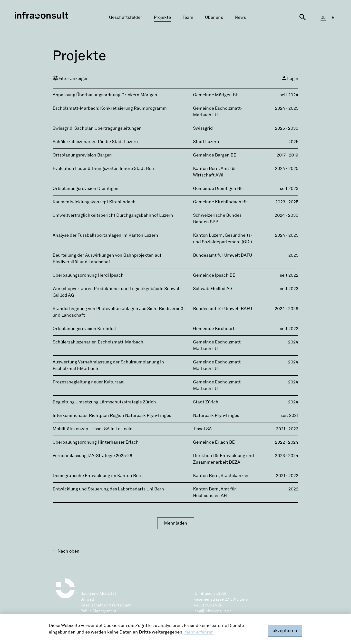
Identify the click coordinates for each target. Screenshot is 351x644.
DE (323, 17)
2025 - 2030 (287, 128)
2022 (293, 489)
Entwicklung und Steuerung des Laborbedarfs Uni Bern (108, 489)
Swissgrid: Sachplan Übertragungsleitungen (97, 128)
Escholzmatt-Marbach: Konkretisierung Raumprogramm (110, 108)
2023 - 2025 (287, 202)
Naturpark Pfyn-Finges (216, 415)
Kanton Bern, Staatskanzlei (221, 476)
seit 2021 (289, 415)
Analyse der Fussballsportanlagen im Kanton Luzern (105, 235)
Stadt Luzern (206, 142)
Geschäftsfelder (126, 17)
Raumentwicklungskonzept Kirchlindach (94, 202)
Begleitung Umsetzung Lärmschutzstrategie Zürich (104, 402)
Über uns (214, 17)
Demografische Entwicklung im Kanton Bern (98, 476)
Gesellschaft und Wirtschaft (106, 605)
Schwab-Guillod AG (213, 289)
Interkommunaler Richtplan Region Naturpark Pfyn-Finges (112, 415)
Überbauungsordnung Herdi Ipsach (88, 275)
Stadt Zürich (206, 402)
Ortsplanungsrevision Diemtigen (86, 188)
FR (332, 17)
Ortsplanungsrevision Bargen (82, 155)
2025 (293, 142)
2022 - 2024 (287, 442)
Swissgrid (203, 128)
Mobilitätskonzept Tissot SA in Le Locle (93, 429)
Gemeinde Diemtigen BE (218, 188)
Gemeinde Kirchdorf (214, 329)
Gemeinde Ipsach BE (214, 275)
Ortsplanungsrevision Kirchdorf (85, 329)
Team (188, 17)
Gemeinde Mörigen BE (216, 95)
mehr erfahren (199, 632)
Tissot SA (202, 429)
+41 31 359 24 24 (208, 605)
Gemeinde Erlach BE (214, 442)
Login (290, 78)
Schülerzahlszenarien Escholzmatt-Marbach (98, 342)
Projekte (162, 17)
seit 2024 (289, 95)
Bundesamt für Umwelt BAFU (223, 255)
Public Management (98, 611)
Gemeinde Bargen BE (215, 155)
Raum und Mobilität (98, 593)
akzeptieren (285, 631)
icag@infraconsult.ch (213, 611)
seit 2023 (289, 188)
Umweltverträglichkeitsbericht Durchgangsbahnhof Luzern (113, 215)
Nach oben (68, 551)
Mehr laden (176, 523)
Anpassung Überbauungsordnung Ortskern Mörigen (105, 95)
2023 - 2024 (287, 456)
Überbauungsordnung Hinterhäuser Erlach (96, 442)
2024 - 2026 (287, 309)
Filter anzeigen (71, 78)
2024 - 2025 (287, 108)
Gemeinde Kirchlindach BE (220, 202)
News (240, 17)
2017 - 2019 (288, 155)
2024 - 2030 (287, 215)
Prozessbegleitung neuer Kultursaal (89, 382)
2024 (293, 342)
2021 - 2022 (287, 429)
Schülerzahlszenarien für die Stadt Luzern (95, 142)
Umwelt (87, 599)
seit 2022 (289, 275)
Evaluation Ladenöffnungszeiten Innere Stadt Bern (104, 168)
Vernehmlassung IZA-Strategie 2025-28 (93, 456)
